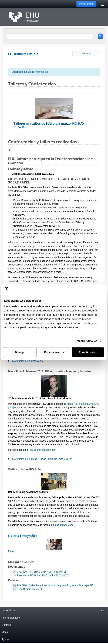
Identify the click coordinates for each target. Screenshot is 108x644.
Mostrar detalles (87, 341)
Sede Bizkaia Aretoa (29, 589)
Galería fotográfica (23, 536)
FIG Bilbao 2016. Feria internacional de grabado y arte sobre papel (55, 585)
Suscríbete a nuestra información (30, 72)
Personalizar (54, 352)
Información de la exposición (27, 361)
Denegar (20, 352)
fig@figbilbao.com (63, 525)
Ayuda (5, 639)
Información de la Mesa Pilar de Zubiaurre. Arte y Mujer (42, 459)
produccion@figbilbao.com (42, 450)
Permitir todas (88, 352)
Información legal (11, 618)
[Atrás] (9, 150)
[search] (50, 36)
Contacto (7, 625)
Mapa (5, 632)
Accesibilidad (9, 610)
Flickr (11, 551)
